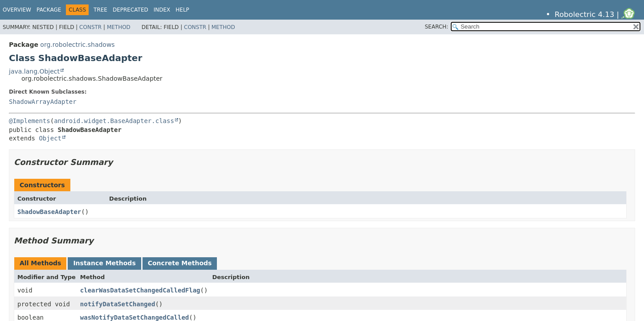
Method (119, 27)
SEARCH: (437, 27)
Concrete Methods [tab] (180, 263)
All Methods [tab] (40, 263)
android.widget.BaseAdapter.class (114, 121)
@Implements (30, 121)
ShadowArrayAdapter (43, 102)
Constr (90, 27)
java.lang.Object (34, 71)
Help (182, 10)
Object (50, 138)
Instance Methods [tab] (104, 263)
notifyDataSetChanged (118, 304)
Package (49, 10)
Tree (100, 10)
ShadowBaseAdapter (49, 212)
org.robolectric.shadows (77, 45)
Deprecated (130, 10)
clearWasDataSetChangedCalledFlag (140, 290)
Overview (17, 10)
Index (162, 10)
